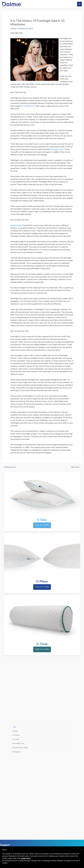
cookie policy (26, 858)
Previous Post (9, 467)
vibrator (14, 29)
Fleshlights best (29, 106)
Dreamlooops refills (20, 748)
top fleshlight (16, 225)
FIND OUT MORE (42, 525)
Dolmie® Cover (18, 743)
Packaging (16, 752)
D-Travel (16, 739)
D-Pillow (16, 735)
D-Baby (15, 731)
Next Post (76, 467)
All (14, 727)
